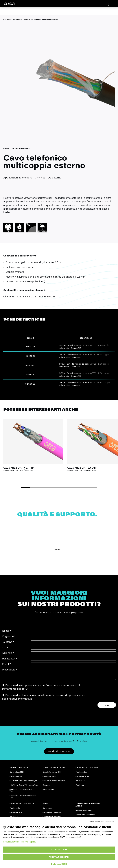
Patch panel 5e (81, 774)
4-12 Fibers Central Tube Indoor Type (24, 787)
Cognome (9, 637)
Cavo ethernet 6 (16, 815)
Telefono (8, 642)
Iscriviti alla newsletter (59, 753)
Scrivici (57, 550)
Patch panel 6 (15, 810)
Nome (7, 631)
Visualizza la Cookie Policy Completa (19, 842)
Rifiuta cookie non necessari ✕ (102, 822)
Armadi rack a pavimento (85, 817)
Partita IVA (10, 659)
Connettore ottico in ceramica (54, 783)
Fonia (26, 20)
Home (6, 20)
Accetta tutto (59, 850)
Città (5, 648)
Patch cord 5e (81, 787)
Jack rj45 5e (80, 783)
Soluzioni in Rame (16, 20)
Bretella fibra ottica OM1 (52, 774)
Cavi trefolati (47, 810)
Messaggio (10, 670)
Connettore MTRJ (49, 779)
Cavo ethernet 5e (82, 779)
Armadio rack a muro (84, 812)
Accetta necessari (59, 857)
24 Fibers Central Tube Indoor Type (23, 783)
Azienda (8, 653)
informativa (53, 687)
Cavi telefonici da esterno (52, 815)
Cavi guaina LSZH (17, 774)
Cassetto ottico (48, 791)
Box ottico (46, 787)
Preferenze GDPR (59, 864)
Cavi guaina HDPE (17, 779)
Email (6, 664)
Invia (107, 707)
